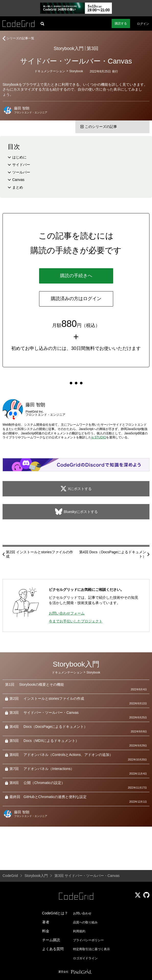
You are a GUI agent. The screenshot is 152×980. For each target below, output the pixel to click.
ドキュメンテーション (50, 71)
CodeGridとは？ (55, 913)
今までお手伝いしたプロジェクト (76, 621)
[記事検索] (42, 23)
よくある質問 (53, 949)
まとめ (18, 187)
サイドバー (21, 165)
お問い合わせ (82, 913)
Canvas (18, 180)
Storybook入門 (69, 48)
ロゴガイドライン (85, 958)
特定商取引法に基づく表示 (91, 949)
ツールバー (21, 172)
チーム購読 (51, 940)
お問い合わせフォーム (67, 613)
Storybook (76, 71)
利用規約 (79, 931)
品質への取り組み (85, 922)
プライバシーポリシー (88, 940)
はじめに (19, 157)
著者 (46, 922)
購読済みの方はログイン (76, 299)
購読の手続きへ (76, 276)
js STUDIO (99, 437)
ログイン (143, 24)
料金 (46, 931)
